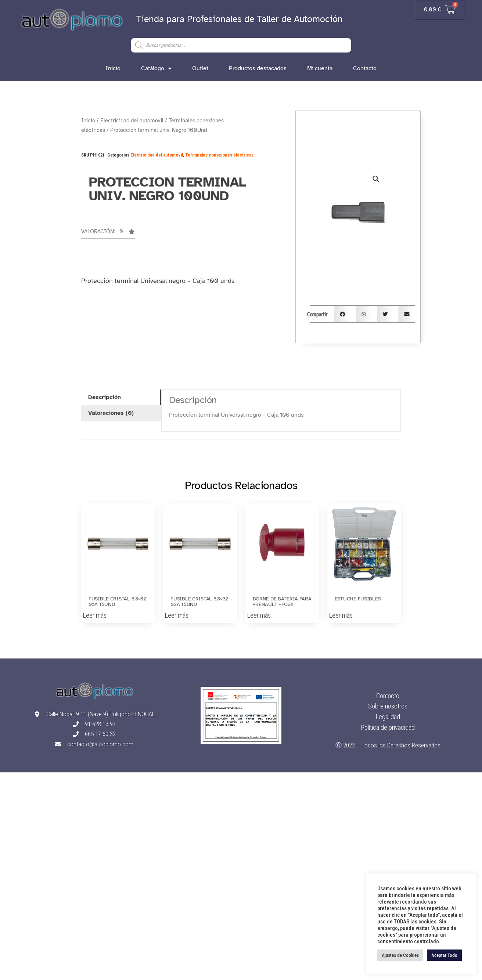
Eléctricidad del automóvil (132, 121)
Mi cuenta (320, 68)
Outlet (200, 68)
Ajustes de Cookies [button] (400, 955)
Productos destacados (258, 68)
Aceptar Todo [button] (444, 955)
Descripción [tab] (105, 397)
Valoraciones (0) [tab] (111, 413)
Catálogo (156, 68)
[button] (108, 234)
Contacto (365, 68)
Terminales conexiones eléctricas (219, 155)
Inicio (113, 68)
